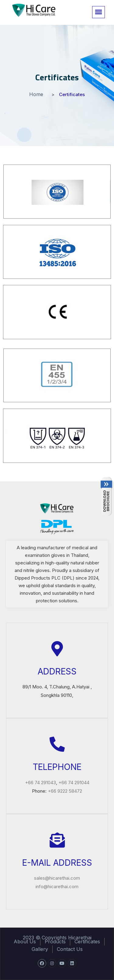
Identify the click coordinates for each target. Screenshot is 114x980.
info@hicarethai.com (57, 886)
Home (36, 94)
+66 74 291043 (40, 783)
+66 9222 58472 (65, 791)
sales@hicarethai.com (57, 878)
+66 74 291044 (74, 783)
